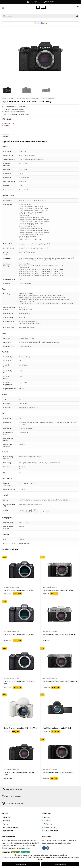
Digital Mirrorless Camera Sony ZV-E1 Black (57, 728)
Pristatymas (48, 824)
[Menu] (3, 8)
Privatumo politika (50, 827)
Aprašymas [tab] (5, 136)
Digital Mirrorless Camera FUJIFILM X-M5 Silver (58, 590)
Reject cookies (21, 864)
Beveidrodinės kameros (48, 98)
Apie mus (47, 817)
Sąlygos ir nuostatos (51, 831)
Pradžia (4, 98)
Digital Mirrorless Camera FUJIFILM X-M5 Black (58, 772)
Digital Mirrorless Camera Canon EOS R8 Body (19, 590)
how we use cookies (52, 857)
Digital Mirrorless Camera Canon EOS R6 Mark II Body (20, 682)
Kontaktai (47, 821)
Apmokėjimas (8, 831)
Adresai (6, 824)
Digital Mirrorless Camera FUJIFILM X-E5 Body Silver (60, 681)
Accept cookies (60, 864)
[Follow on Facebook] (44, 848)
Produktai (11, 98)
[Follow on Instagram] (48, 848)
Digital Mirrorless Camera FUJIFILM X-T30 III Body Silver (59, 636)
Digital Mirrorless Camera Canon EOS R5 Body (19, 635)
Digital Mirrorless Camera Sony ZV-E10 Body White (21, 728)
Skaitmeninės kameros (32, 98)
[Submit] (77, 16)
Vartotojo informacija (11, 827)
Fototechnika (20, 98)
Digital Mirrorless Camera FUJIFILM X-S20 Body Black (20, 774)
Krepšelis (6, 821)
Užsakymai (7, 817)
